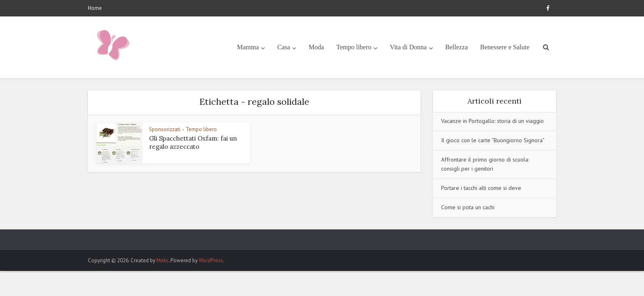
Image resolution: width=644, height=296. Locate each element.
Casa (284, 47)
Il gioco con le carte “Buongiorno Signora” (493, 140)
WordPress (211, 260)
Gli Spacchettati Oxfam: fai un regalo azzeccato (193, 142)
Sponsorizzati (165, 129)
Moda (316, 47)
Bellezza (457, 47)
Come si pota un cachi (468, 207)
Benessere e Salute (505, 47)
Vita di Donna (408, 47)
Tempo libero (354, 47)
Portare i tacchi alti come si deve (481, 188)
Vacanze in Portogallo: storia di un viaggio (492, 121)
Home (95, 8)
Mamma (248, 47)
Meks (162, 260)
